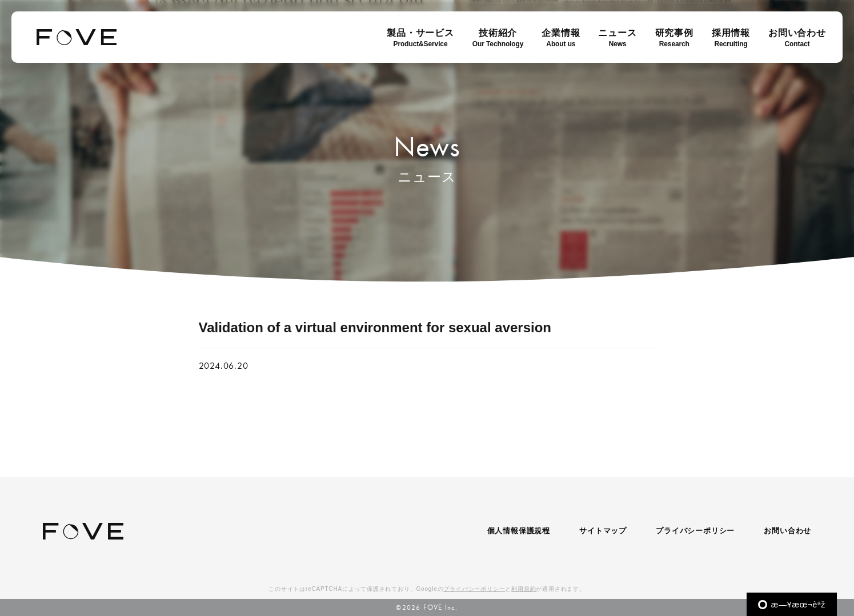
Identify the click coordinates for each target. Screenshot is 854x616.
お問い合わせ (787, 531)
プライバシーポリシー (695, 531)
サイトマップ (603, 531)
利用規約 (524, 589)
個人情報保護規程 (519, 531)
